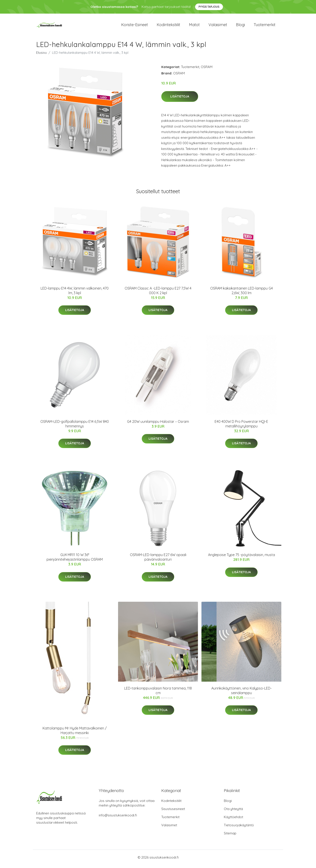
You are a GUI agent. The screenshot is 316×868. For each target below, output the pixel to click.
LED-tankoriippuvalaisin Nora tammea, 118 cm (158, 694)
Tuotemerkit (265, 26)
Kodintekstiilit (168, 26)
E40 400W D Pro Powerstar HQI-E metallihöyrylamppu (241, 427)
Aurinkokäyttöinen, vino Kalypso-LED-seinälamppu (241, 694)
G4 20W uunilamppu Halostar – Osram (158, 425)
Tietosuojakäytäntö (239, 828)
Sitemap (230, 836)
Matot (194, 26)
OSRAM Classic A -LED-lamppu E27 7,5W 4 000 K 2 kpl (158, 294)
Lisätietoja (180, 99)
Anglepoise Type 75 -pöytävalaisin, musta (241, 558)
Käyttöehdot (233, 820)
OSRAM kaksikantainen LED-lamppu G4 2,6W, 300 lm (241, 294)
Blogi (240, 26)
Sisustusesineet (173, 812)
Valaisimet (218, 26)
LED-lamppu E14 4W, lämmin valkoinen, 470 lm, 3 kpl (75, 294)
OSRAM (207, 70)
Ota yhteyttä (233, 812)
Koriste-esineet (135, 26)
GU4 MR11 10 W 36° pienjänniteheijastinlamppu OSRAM (75, 560)
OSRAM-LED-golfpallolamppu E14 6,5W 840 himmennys (75, 427)
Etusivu (41, 56)
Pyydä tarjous (209, 7)
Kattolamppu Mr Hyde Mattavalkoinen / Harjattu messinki (75, 734)
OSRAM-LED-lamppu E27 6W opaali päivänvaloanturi (158, 560)
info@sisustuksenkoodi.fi (118, 818)
